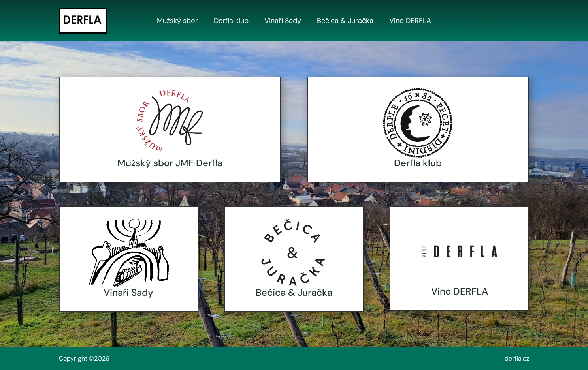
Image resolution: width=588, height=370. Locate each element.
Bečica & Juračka (345, 21)
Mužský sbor (177, 21)
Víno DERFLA (410, 21)
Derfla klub (231, 21)
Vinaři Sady (283, 21)
